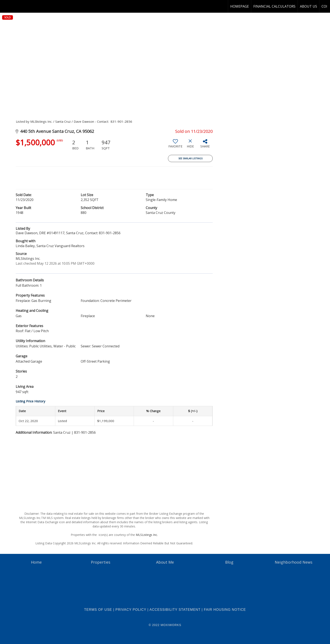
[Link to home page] (5, 6)
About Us (309, 6)
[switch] (175, 145)
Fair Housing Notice (225, 610)
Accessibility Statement (175, 610)
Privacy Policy (131, 610)
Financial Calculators (274, 6)
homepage (240, 6)
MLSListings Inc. (147, 535)
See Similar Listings (190, 158)
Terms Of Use (98, 610)
